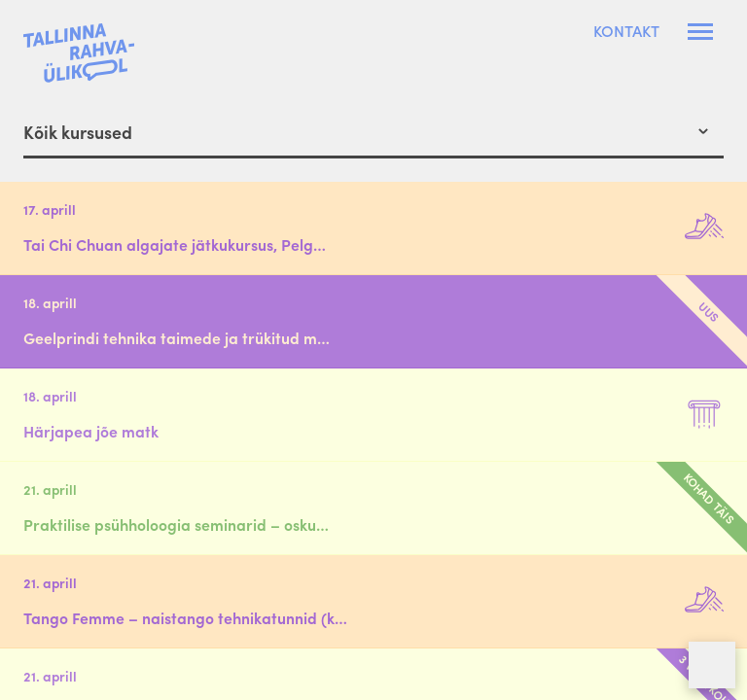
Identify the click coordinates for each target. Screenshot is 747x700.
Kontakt (626, 31)
